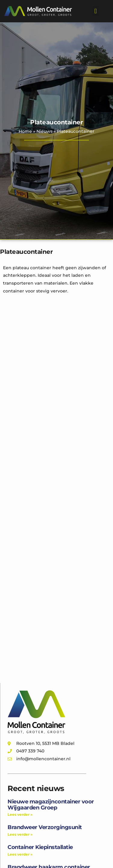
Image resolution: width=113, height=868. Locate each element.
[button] (96, 11)
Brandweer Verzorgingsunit (45, 827)
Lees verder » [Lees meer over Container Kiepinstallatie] (20, 854)
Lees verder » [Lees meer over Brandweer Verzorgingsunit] (20, 834)
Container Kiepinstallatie (40, 847)
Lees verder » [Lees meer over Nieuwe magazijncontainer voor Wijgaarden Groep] (20, 814)
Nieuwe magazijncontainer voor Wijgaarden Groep (51, 805)
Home (25, 131)
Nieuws (44, 131)
